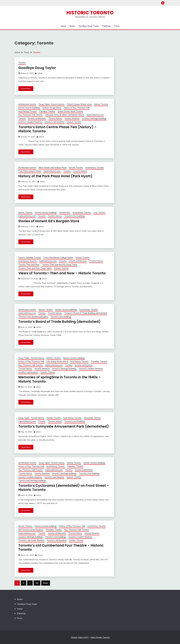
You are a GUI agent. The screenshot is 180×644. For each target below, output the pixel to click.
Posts (117, 26)
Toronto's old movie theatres (31, 540)
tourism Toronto (74, 122)
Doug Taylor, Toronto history (52, 104)
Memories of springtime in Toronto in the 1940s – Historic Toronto (60, 379)
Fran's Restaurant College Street (58, 257)
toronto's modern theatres (30, 122)
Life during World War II (57, 361)
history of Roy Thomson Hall (77, 108)
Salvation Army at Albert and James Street (65, 115)
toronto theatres (72, 118)
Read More (26, 89)
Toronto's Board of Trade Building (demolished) (86, 313)
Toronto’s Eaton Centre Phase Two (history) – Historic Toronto (57, 129)
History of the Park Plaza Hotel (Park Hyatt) (55, 176)
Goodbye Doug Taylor (89, 26)
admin (40, 73)
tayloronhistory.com (95, 115)
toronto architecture (37, 118)
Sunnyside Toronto (92, 418)
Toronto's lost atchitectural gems (33, 317)
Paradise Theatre (47, 111)
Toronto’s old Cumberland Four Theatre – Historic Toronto (61, 548)
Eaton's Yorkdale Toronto (30, 257)
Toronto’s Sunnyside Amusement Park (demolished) (64, 426)
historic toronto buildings (29, 108)
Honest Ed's (65, 212)
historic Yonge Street (52, 108)
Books (72, 26)
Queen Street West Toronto (70, 111)
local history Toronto (28, 111)
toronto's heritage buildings (94, 118)
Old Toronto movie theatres (31, 530)
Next (46, 583)
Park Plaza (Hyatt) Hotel (30, 171)
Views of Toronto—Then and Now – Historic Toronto (62, 273)
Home (63, 26)
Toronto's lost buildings (75, 216)
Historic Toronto (90, 13)
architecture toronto (27, 104)
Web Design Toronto (100, 637)
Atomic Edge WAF (79, 637)
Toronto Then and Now (29, 265)
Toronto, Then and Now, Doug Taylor (35, 268)
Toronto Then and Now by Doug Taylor (60, 265)
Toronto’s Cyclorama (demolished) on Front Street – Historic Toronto (64, 488)
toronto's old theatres (54, 122)
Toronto (22, 63)
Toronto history (55, 118)
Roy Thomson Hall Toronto (31, 115)
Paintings (106, 26)
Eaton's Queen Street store (79, 104)
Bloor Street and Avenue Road (53, 168)
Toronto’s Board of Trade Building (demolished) (59, 322)
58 (37, 583)
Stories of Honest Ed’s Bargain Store (49, 221)
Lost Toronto (99, 212)
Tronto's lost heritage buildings (32, 480)
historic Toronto (101, 104)
